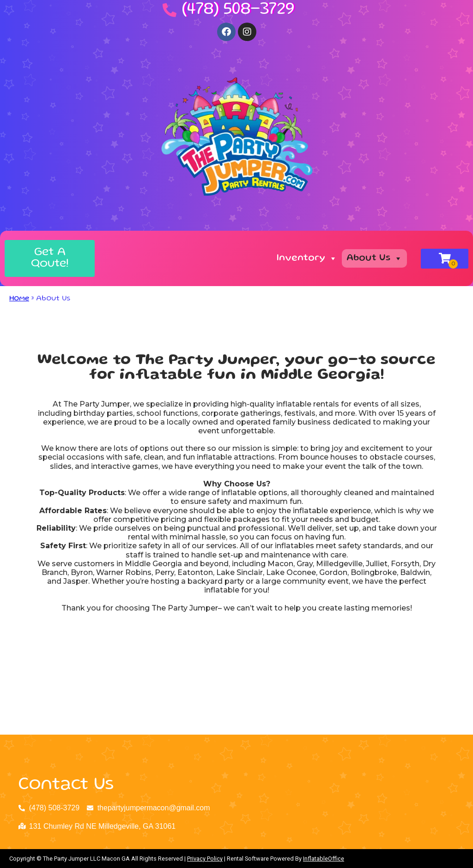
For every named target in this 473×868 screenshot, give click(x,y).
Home (19, 299)
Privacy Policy (205, 859)
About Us (374, 258)
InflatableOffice (324, 859)
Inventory (307, 258)
